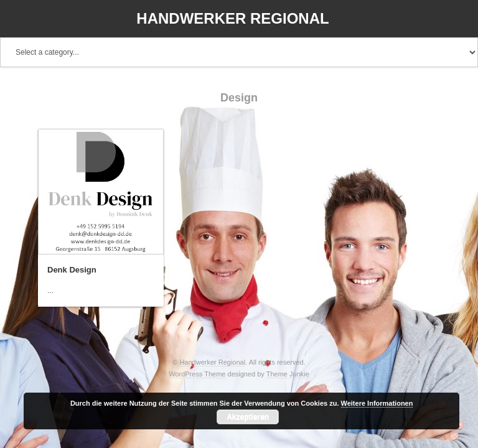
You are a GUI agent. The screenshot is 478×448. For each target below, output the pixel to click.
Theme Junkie (288, 374)
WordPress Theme (197, 374)
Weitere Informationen (377, 403)
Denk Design (72, 270)
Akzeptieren (248, 417)
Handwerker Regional (232, 18)
